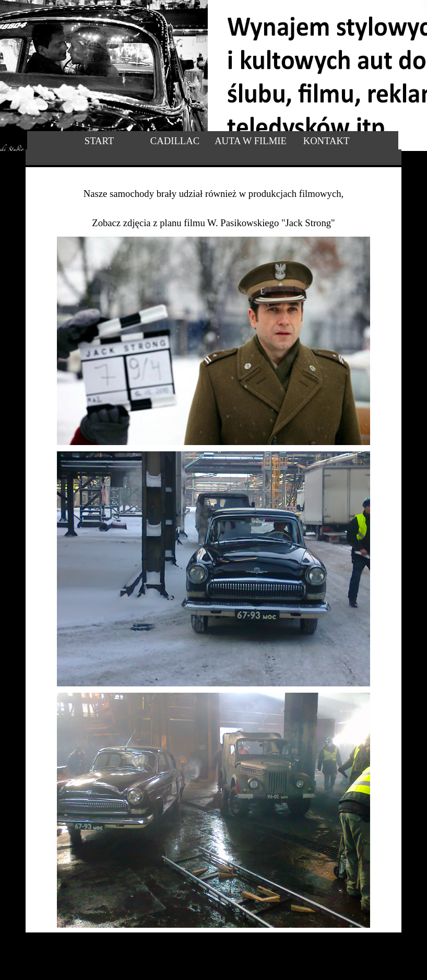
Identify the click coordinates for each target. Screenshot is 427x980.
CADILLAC (175, 141)
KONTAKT (327, 141)
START (99, 141)
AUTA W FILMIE (251, 141)
